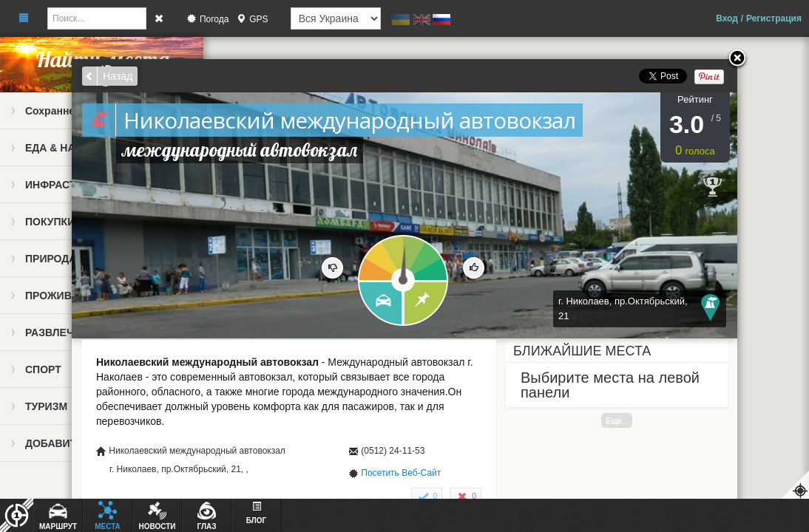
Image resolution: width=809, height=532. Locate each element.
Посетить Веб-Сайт (401, 473)
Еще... (617, 420)
